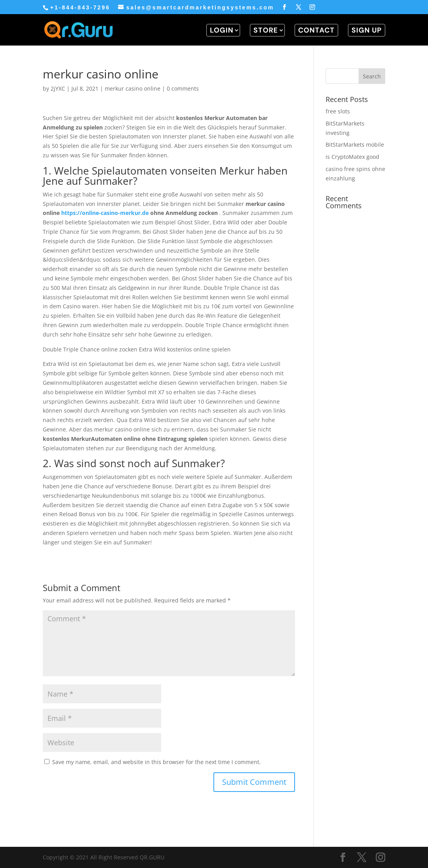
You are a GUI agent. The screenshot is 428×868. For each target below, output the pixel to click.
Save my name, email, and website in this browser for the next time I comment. (157, 762)
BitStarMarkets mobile (355, 145)
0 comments (183, 88)
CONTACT (316, 30)
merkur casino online (133, 88)
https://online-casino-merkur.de (105, 213)
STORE (266, 30)
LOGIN (222, 30)
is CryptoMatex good (352, 157)
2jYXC (58, 88)
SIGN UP (367, 30)
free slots (338, 111)
